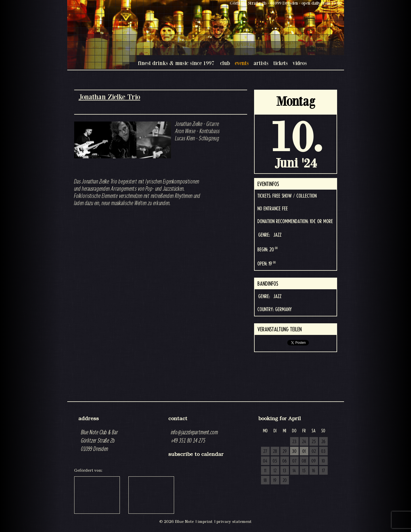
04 (265, 461)
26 (323, 442)
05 (275, 461)
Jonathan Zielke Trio (109, 97)
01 (304, 451)
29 (285, 451)
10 (323, 461)
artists (261, 63)
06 (285, 461)
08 (304, 461)
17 (323, 471)
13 (285, 471)
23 (294, 442)
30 (294, 451)
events (242, 63)
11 (265, 471)
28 (275, 451)
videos (300, 63)
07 (294, 461)
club (225, 63)
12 (275, 471)
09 (314, 461)
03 (323, 451)
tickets (281, 63)
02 (314, 451)
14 (294, 471)
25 (314, 442)
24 (304, 442)
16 (314, 471)
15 (304, 471)
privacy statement (234, 521)
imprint (205, 521)
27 (265, 451)
